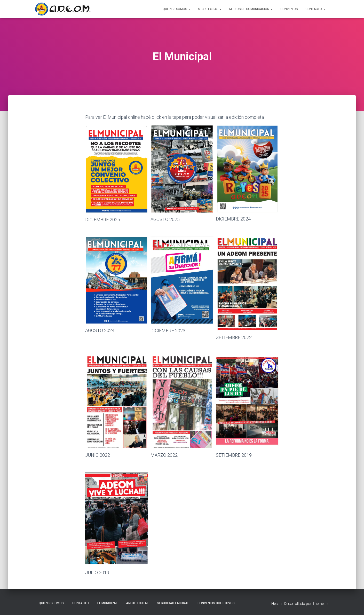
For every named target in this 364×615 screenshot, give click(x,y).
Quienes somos (51, 603)
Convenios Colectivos (216, 603)
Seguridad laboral (173, 603)
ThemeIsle (321, 604)
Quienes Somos (176, 9)
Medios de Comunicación (251, 9)
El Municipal (107, 603)
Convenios (289, 9)
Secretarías (210, 9)
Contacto (315, 9)
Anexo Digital (137, 603)
